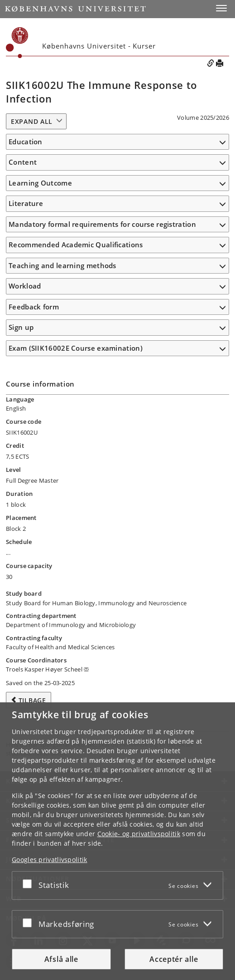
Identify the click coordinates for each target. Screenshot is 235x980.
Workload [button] (25, 286)
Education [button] (26, 142)
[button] (221, 8)
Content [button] (23, 162)
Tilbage (32, 700)
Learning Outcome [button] (40, 183)
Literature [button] (26, 203)
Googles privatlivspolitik (50, 860)
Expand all (32, 121)
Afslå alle (61, 959)
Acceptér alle (174, 959)
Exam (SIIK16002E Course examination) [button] (76, 348)
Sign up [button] (21, 327)
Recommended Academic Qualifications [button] (76, 245)
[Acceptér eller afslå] (29, 884)
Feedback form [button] (34, 307)
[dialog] (117, 841)
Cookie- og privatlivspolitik (139, 834)
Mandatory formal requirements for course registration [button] (102, 224)
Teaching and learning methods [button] (62, 265)
